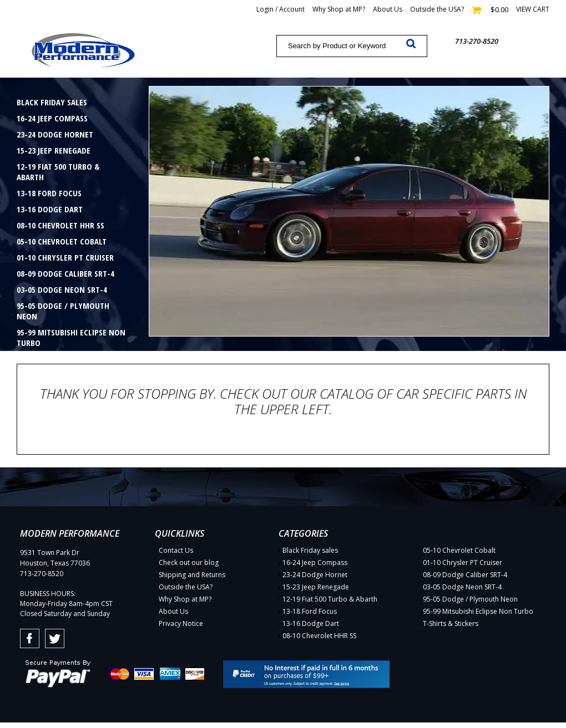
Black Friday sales (52, 102)
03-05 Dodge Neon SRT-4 (62, 289)
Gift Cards (37, 375)
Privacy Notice (181, 623)
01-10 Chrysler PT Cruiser (65, 257)
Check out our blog (189, 562)
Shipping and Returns (192, 575)
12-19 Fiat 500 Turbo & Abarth (58, 172)
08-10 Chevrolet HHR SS (60, 225)
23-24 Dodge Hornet (55, 134)
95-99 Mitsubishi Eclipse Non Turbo (71, 337)
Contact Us (176, 550)
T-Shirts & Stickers (53, 359)
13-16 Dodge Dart (50, 209)
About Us (388, 9)
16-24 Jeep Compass (52, 118)
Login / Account (281, 9)
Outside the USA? (437, 9)
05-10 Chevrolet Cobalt (62, 241)
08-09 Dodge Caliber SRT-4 (65, 273)
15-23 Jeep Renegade (54, 150)
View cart (533, 9)
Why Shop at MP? (339, 9)
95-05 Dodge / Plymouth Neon (63, 311)
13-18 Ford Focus (49, 193)
